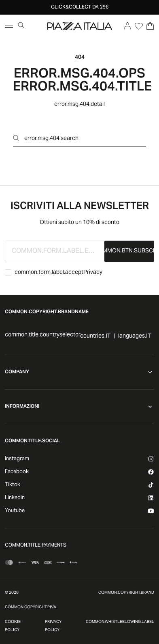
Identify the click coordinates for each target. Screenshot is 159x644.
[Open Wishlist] (139, 26)
